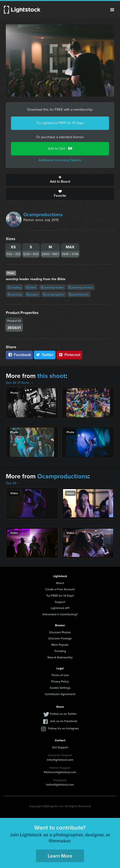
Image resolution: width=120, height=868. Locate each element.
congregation (54, 294)
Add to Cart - (60, 148)
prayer (32, 294)
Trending (60, 651)
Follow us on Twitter (63, 714)
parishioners (79, 294)
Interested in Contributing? (60, 614)
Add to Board (60, 180)
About (60, 583)
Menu (112, 10)
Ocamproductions (43, 215)
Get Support (60, 747)
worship (15, 294)
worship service (81, 287)
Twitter (45, 355)
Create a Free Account (60, 589)
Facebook (19, 355)
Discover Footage (60, 638)
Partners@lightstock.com (60, 772)
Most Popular (60, 645)
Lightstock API (60, 608)
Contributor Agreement (60, 694)
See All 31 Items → (20, 383)
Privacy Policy (60, 681)
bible (31, 287)
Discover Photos (60, 632)
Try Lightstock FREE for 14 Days (60, 123)
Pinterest (69, 355)
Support (60, 602)
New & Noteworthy (60, 657)
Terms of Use (60, 675)
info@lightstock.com (60, 760)
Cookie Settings (60, 688)
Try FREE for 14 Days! (60, 595)
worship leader (52, 287)
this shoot (51, 376)
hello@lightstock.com (60, 784)
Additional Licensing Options (60, 160)
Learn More (60, 856)
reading (14, 287)
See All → (13, 483)
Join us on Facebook (64, 721)
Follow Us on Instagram (63, 728)
